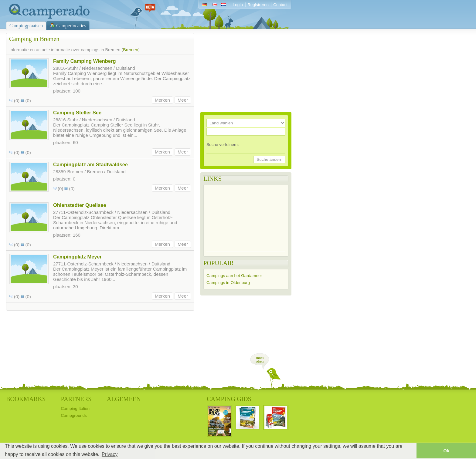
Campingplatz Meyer (77, 257)
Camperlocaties (71, 26)
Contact (280, 5)
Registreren (258, 5)
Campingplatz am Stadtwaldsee (90, 164)
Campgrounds (74, 415)
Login (238, 5)
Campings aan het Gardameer (234, 276)
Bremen (131, 50)
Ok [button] (446, 451)
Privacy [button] (110, 454)
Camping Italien (75, 408)
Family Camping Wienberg (84, 61)
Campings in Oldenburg (228, 283)
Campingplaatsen (26, 26)
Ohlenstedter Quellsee (80, 205)
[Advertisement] (246, 71)
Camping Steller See (77, 113)
